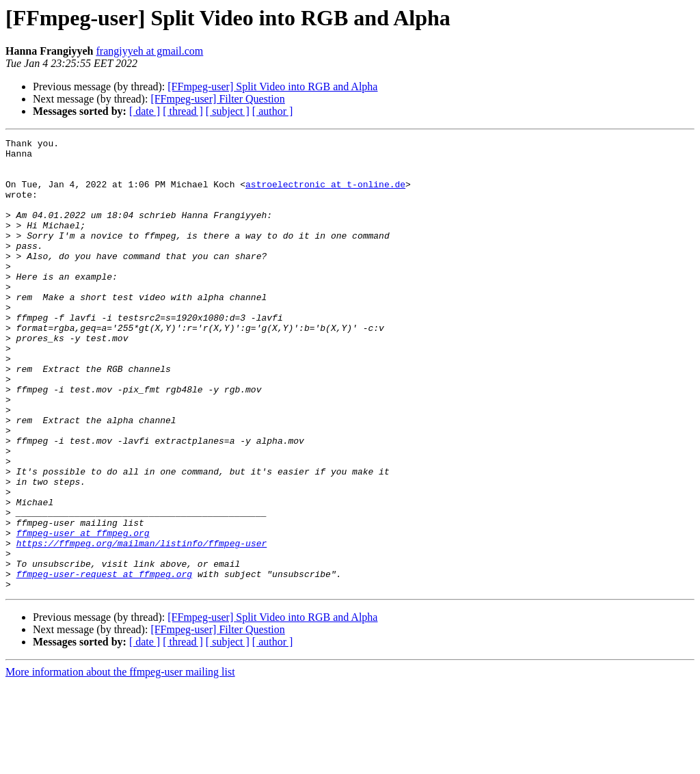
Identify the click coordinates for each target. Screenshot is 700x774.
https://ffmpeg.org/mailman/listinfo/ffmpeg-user (142, 625)
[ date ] (145, 111)
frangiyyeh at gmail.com (149, 51)
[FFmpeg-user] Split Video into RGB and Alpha (272, 86)
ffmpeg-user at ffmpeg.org (83, 613)
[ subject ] (228, 111)
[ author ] (273, 111)
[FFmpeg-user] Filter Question (217, 99)
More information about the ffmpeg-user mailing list (120, 762)
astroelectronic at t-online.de (325, 194)
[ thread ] (183, 111)
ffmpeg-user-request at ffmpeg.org (104, 662)
